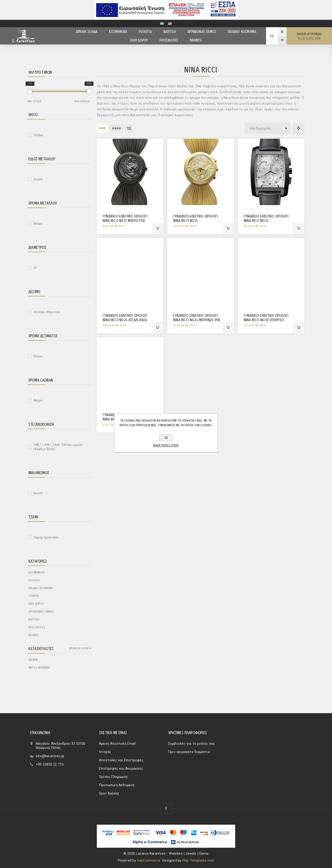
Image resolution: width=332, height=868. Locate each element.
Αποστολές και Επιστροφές (121, 760)
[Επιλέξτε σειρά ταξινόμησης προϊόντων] (268, 128)
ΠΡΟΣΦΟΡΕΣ (37, 627)
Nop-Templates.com (198, 860)
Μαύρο (38, 224)
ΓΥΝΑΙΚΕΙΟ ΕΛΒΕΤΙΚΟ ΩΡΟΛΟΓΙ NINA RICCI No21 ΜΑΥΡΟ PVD (125, 218)
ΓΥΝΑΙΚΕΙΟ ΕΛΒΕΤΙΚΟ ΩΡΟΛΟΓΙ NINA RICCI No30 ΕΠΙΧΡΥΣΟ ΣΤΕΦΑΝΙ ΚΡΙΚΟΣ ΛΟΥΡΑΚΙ (266, 320)
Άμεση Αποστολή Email (117, 744)
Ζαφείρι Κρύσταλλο (46, 537)
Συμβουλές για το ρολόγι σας (191, 744)
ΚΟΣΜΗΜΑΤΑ (36, 572)
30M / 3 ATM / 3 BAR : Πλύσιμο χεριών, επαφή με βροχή (58, 447)
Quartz (38, 493)
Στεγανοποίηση (41, 424)
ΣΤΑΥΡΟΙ (34, 596)
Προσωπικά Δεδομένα (117, 785)
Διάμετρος (37, 247)
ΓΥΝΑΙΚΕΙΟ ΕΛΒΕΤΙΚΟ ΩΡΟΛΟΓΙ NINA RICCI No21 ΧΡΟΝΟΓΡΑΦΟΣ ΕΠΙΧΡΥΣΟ (196, 221)
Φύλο (33, 115)
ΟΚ (166, 438)
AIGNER (33, 660)
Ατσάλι (38, 179)
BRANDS (34, 635)
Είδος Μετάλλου (42, 159)
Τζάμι (33, 517)
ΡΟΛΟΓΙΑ (34, 580)
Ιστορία (105, 752)
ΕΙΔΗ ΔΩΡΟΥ (36, 604)
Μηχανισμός (39, 473)
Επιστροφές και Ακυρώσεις (121, 768)
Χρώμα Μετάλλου (43, 203)
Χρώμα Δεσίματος (43, 336)
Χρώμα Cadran (41, 380)
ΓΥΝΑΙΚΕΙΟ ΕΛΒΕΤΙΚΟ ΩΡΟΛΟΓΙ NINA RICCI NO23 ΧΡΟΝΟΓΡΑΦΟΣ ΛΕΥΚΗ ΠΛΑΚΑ (266, 221)
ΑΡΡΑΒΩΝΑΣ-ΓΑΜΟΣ (41, 612)
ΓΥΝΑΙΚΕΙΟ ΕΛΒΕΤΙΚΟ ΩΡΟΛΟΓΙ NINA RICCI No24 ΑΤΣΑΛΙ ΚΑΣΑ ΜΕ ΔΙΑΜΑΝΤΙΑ (125, 320)
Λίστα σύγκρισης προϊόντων (299, 128)
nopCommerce (149, 860)
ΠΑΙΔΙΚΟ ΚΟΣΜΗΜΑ (41, 588)
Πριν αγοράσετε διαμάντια (189, 752)
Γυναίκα (38, 135)
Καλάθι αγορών (309, 36)
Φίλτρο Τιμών (40, 72)
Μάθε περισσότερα (166, 445)
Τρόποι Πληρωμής (113, 777)
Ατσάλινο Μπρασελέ (47, 312)
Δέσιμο (34, 292)
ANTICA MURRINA (39, 668)
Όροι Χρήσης (109, 793)
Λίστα (129, 128)
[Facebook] (166, 808)
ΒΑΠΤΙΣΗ (34, 619)
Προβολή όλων (79, 648)
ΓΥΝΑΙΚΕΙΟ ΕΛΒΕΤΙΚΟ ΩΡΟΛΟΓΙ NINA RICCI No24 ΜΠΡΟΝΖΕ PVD (197, 318)
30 (35, 268)
